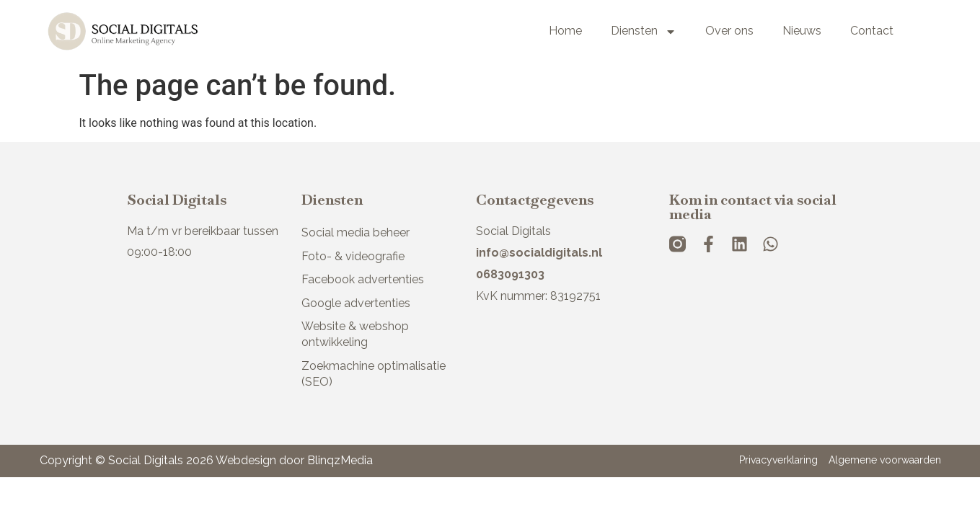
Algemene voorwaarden (885, 460)
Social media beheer (356, 232)
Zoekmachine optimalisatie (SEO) (374, 374)
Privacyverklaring (778, 460)
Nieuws (802, 31)
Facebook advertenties (363, 279)
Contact (872, 31)
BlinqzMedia (340, 460)
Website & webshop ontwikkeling (355, 334)
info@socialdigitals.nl (539, 253)
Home (565, 31)
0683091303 (510, 274)
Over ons (729, 31)
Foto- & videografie (353, 256)
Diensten (644, 32)
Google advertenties (356, 303)
